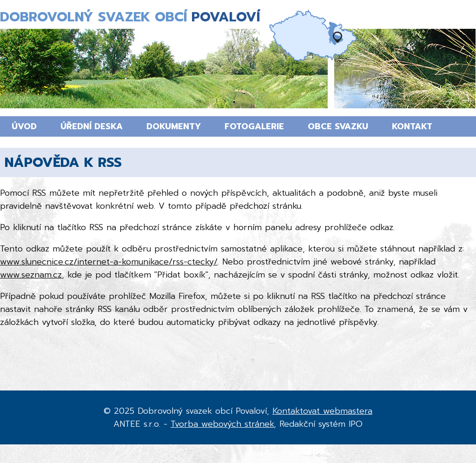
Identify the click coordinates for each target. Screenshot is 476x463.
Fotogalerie (254, 126)
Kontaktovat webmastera (322, 411)
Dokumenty (174, 126)
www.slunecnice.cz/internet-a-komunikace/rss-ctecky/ (109, 262)
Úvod (24, 126)
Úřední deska (92, 126)
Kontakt (412, 126)
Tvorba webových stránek (222, 424)
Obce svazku (338, 126)
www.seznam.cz (31, 275)
